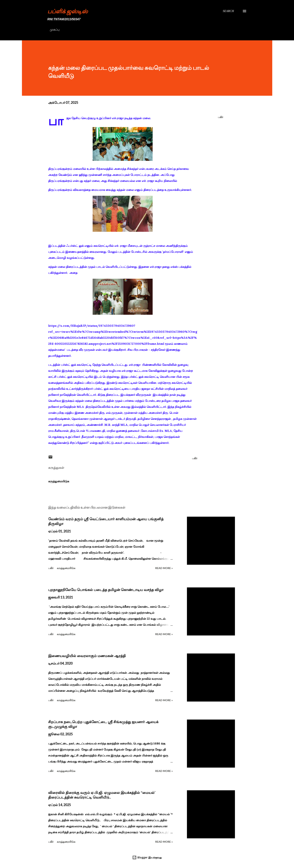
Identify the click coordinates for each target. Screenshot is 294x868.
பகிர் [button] (220, 117)
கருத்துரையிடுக (59, 481)
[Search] (228, 11)
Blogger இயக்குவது (147, 857)
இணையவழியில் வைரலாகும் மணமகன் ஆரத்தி (87, 656)
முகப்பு (55, 30)
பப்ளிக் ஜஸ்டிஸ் (68, 11)
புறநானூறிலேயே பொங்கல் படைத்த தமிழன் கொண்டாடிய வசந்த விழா (106, 590)
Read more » (164, 568)
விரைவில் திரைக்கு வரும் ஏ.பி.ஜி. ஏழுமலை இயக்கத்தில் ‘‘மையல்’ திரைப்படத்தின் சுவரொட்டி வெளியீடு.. (102, 795)
